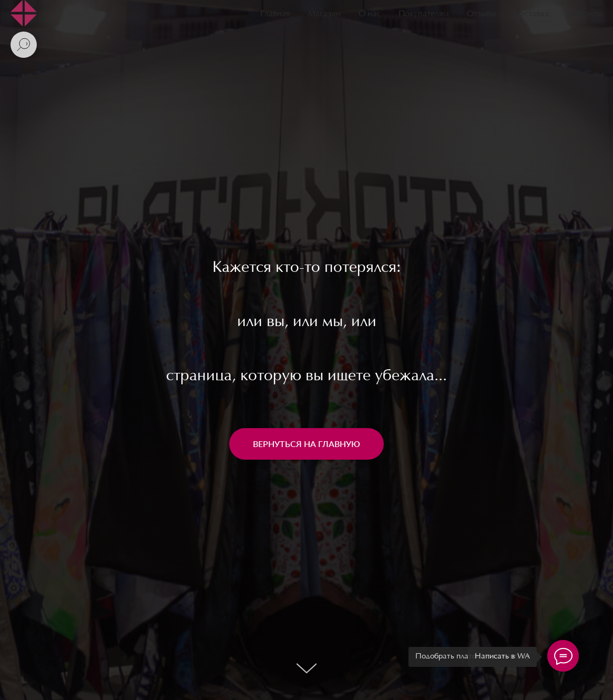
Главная (275, 14)
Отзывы (481, 14)
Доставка (531, 14)
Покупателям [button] (424, 14)
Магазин (324, 14)
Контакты (585, 14)
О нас (370, 14)
